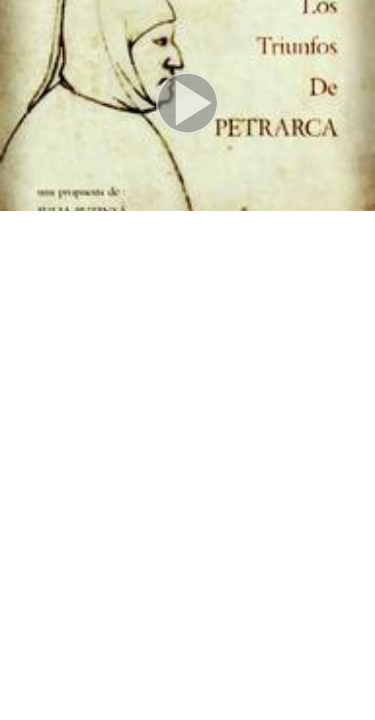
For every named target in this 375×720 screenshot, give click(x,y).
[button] (187, 105)
